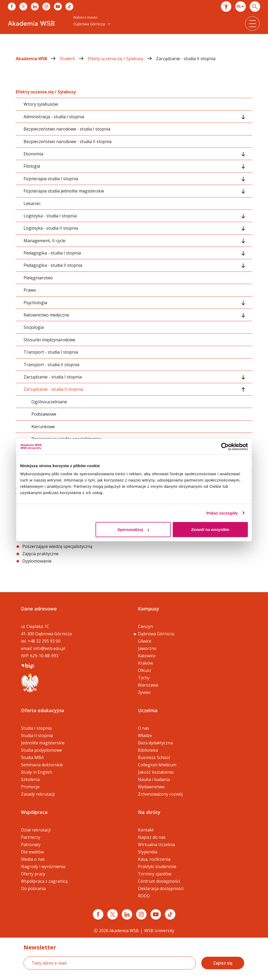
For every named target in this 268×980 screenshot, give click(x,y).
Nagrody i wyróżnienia (43, 866)
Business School (154, 757)
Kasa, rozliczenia (154, 859)
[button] (226, 7)
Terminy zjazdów (155, 874)
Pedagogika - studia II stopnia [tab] (53, 265)
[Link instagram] (141, 914)
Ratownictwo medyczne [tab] (46, 315)
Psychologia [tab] (35, 303)
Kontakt (146, 830)
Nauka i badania (154, 779)
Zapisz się (223, 963)
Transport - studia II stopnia (51, 365)
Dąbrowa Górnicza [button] (92, 24)
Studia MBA (32, 757)
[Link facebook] (98, 914)
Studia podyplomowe (41, 750)
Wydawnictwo (151, 787)
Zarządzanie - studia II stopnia (186, 59)
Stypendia (148, 852)
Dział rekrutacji (36, 830)
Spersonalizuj (133, 529)
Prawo (30, 290)
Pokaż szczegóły (222, 513)
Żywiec (144, 692)
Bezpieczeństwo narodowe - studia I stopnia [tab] (67, 129)
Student (74, 59)
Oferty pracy (33, 874)
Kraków (145, 663)
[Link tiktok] (170, 914)
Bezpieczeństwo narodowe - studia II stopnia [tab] (68, 141)
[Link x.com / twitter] (113, 914)
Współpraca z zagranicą (44, 881)
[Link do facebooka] (12, 7)
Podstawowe (44, 414)
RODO (144, 896)
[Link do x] (23, 7)
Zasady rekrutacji (38, 794)
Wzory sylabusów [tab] (41, 104)
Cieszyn (145, 626)
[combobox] (241, 7)
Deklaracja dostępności (161, 888)
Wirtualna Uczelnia (156, 845)
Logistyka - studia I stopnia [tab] (50, 216)
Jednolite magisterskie (43, 743)
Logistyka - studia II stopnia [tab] (51, 228)
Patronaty (31, 845)
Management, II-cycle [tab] (44, 241)
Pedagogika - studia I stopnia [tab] (52, 253)
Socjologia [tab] (34, 327)
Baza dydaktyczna (155, 743)
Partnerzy (31, 837)
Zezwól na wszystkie (210, 529)
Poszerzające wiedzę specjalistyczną (57, 546)
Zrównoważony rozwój (160, 794)
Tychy (144, 678)
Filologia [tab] (32, 166)
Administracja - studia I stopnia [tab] (54, 117)
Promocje (30, 787)
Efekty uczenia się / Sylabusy (122, 59)
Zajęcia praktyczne (40, 554)
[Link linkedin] (127, 914)
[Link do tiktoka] (69, 7)
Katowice (147, 656)
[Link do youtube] (58, 7)
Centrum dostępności (159, 881)
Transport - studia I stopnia (51, 352)
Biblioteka (148, 750)
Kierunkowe (43, 427)
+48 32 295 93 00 (44, 641)
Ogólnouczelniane (49, 402)
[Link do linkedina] (35, 7)
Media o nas (33, 859)
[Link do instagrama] (46, 7)
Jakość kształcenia (156, 772)
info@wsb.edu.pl (49, 648)
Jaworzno (147, 648)
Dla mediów (32, 852)
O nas (144, 728)
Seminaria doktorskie (42, 765)
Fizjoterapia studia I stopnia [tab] (51, 179)
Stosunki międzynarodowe (49, 340)
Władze (145, 735)
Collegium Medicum (157, 765)
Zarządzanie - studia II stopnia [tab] (53, 389)
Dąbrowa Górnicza (156, 634)
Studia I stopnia (36, 728)
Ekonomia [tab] (33, 154)
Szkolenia (30, 779)
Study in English (37, 772)
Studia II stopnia (37, 735)
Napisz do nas (152, 837)
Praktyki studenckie (157, 866)
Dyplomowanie (37, 561)
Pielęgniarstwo (38, 278)
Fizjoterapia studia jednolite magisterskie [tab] (64, 191)
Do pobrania (33, 888)
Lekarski (32, 203)
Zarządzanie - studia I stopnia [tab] (53, 377)
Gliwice (145, 641)
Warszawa (148, 685)
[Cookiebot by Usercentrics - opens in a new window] (225, 446)
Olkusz (145, 670)
